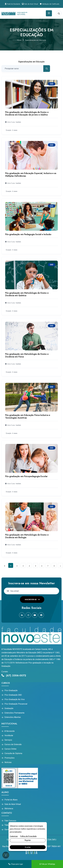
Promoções (9, 758)
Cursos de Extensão (13, 744)
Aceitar (28, 847)
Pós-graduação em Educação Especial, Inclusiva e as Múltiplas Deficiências (31, 175)
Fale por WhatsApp (47, 864)
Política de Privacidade (28, 836)
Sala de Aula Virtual (30, 4)
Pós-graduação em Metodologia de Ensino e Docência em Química (27, 294)
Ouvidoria (9, 830)
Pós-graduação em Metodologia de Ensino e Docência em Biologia (27, 536)
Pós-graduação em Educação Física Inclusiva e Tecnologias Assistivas (28, 416)
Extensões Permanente (14, 713)
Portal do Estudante (12, 4)
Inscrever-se (32, 600)
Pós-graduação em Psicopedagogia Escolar (26, 476)
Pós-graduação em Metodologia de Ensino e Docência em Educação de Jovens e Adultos (27, 113)
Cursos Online (10, 749)
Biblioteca (9, 809)
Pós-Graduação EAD (13, 695)
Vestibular (9, 736)
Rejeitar (28, 840)
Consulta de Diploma (13, 753)
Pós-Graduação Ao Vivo (15, 699)
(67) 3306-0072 (14, 675)
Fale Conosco (10, 821)
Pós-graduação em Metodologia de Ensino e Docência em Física (27, 355)
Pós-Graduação (11, 691)
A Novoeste (10, 731)
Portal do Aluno (11, 800)
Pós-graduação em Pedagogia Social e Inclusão (28, 234)
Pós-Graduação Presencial (16, 704)
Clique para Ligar (16, 864)
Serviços (8, 740)
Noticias (8, 762)
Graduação (9, 708)
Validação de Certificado (50, 4)
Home (19, 40)
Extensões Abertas (13, 717)
